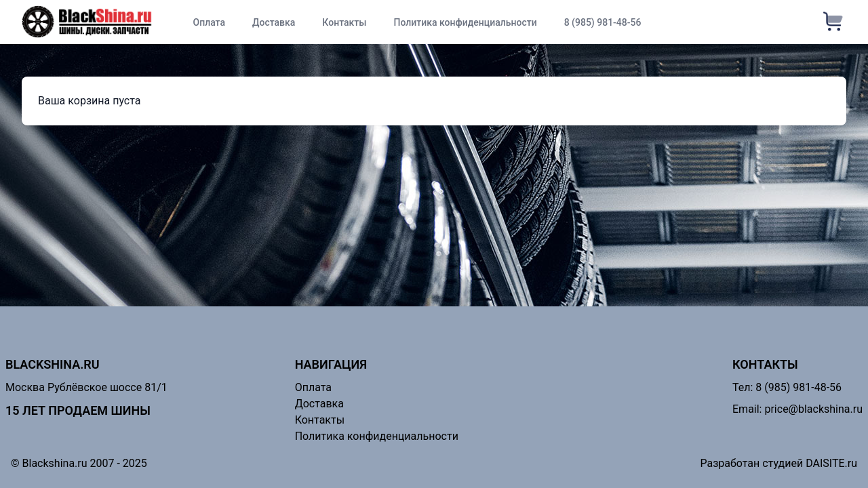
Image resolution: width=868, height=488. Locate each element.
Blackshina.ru (53, 364)
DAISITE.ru (831, 463)
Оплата (209, 22)
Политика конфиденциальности (466, 22)
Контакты (344, 22)
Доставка (274, 22)
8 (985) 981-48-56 (603, 22)
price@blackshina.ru (813, 409)
